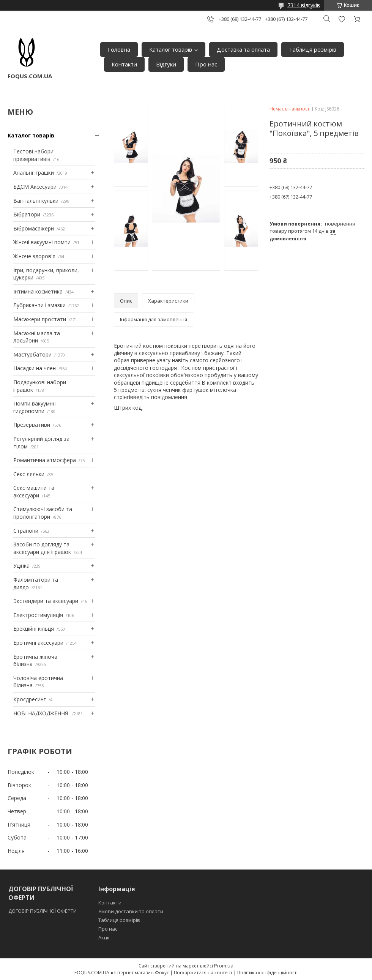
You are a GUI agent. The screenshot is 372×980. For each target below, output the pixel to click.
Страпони (26, 531)
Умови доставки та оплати (131, 911)
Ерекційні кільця (34, 629)
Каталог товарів (171, 49)
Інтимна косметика (38, 291)
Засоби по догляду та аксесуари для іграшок (42, 548)
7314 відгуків (304, 5)
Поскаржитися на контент (203, 973)
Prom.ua (224, 966)
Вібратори (27, 214)
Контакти (124, 64)
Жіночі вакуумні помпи (42, 242)
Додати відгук (342, 19)
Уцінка (21, 566)
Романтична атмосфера (45, 460)
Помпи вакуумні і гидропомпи (35, 407)
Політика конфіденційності (267, 973)
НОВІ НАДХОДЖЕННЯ (41, 713)
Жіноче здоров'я (34, 256)
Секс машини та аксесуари (34, 492)
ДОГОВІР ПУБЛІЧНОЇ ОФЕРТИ (43, 911)
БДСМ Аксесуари (35, 187)
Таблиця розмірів (313, 49)
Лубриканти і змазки (39, 305)
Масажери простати (40, 319)
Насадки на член (35, 368)
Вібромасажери (34, 228)
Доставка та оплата (243, 49)
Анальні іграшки (34, 173)
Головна (119, 49)
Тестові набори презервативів (33, 155)
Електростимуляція (38, 615)
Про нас (206, 64)
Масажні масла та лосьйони (37, 337)
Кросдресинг (30, 699)
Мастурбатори (32, 354)
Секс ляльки (29, 474)
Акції (104, 937)
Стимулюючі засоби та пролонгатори (43, 513)
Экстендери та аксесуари (46, 601)
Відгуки (166, 64)
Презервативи (32, 425)
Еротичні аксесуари (38, 643)
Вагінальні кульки (36, 201)
